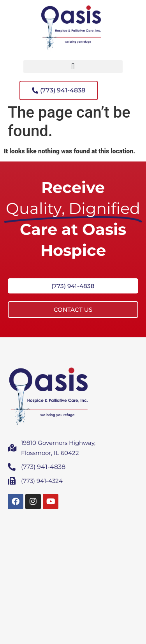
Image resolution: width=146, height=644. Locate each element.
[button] (73, 67)
